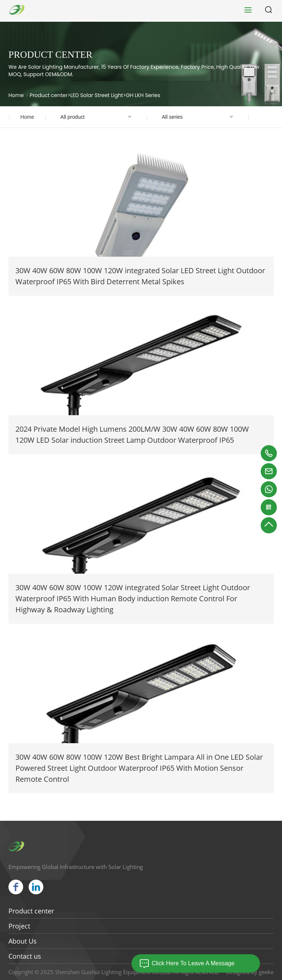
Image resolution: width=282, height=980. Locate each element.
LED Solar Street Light (97, 95)
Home (16, 95)
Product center (49, 95)
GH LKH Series (143, 95)
